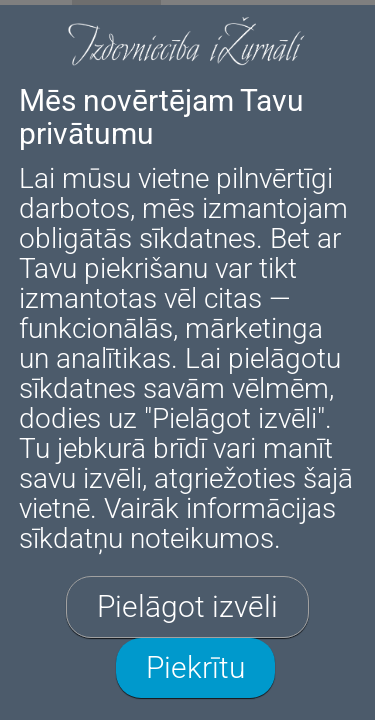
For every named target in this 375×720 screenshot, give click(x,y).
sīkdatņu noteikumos (146, 538)
